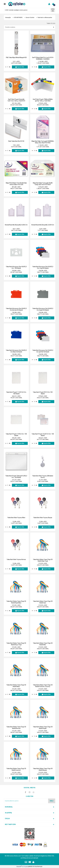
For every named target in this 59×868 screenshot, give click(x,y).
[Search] (30, 10)
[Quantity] (8, 67)
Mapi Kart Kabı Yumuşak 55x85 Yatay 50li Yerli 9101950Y (43, 184)
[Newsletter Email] (30, 801)
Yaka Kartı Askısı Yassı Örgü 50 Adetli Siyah (43, 728)
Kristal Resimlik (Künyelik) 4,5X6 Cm (16, 225)
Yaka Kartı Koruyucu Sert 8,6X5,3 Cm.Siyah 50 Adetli (43, 309)
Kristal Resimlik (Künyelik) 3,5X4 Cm (43, 225)
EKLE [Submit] (52, 801)
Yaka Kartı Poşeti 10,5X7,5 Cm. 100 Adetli (43, 435)
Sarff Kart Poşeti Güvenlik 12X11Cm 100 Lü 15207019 (16, 100)
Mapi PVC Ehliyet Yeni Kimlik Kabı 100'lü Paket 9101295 (16, 184)
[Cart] (53, 4)
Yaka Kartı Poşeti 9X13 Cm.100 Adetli (43, 393)
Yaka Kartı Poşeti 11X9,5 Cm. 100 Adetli (16, 435)
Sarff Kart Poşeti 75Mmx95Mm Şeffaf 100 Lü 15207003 (43, 100)
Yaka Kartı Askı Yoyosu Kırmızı (16, 559)
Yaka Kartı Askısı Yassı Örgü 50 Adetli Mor (43, 644)
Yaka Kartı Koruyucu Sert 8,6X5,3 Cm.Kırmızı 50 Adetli (16, 309)
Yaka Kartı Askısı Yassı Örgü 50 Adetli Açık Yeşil (43, 560)
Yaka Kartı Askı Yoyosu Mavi (16, 518)
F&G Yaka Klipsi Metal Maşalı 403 (16, 57)
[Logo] (17, 4)
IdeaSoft (19, 866)
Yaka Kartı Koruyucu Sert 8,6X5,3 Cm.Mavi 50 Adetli (16, 351)
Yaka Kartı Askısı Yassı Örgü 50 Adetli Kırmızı (16, 728)
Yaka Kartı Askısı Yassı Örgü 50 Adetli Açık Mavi (16, 602)
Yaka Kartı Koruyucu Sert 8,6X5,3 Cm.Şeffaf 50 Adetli (43, 351)
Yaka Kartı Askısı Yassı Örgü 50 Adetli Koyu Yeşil (16, 644)
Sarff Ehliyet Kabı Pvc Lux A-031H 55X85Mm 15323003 (43, 58)
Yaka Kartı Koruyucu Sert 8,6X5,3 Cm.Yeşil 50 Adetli (43, 267)
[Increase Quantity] (10, 67)
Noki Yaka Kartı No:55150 (16, 141)
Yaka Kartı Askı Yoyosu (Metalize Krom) (43, 477)
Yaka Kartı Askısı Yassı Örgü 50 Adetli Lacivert (16, 769)
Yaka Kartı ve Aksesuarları (45, 18)
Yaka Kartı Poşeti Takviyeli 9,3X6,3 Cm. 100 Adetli (16, 477)
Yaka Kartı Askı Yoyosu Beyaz (43, 518)
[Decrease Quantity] (6, 67)
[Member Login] (49, 4)
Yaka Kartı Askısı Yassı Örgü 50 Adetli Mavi (16, 686)
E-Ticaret (25, 867)
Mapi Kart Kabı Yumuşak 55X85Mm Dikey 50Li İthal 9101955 (43, 142)
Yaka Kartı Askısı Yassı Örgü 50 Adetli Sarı (43, 602)
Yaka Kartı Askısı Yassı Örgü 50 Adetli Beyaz (43, 769)
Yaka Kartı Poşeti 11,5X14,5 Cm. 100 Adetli (16, 393)
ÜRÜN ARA (53, 10)
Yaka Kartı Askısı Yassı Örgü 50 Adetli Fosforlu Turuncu (43, 686)
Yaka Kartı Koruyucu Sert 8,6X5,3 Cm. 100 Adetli (16, 267)
